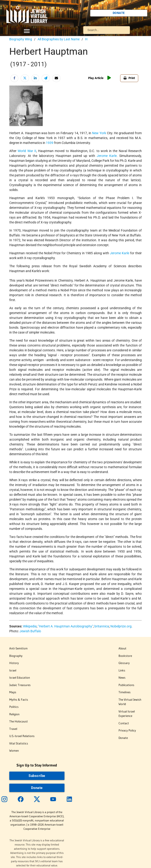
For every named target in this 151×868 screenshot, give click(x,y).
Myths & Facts (19, 699)
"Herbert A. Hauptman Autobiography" (66, 626)
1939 (50, 143)
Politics (14, 707)
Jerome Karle (107, 156)
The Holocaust (19, 721)
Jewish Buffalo (30, 631)
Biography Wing (21, 39)
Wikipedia (30, 626)
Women (14, 750)
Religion (14, 714)
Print (129, 78)
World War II (27, 151)
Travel (13, 729)
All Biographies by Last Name (59, 39)
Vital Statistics (19, 743)
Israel (13, 670)
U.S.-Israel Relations (22, 736)
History (14, 663)
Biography (16, 656)
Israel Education (20, 677)
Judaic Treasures (20, 685)
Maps (13, 692)
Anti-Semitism (18, 648)
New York (99, 133)
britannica (102, 626)
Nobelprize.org (121, 626)
